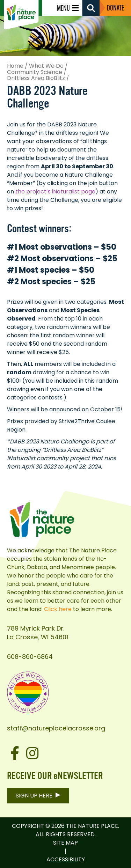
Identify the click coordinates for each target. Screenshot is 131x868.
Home (15, 66)
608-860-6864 (30, 657)
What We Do (46, 66)
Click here (58, 609)
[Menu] (70, 8)
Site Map (65, 843)
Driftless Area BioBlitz (36, 78)
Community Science (35, 72)
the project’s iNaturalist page (55, 192)
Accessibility (66, 859)
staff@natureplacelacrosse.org (56, 728)
